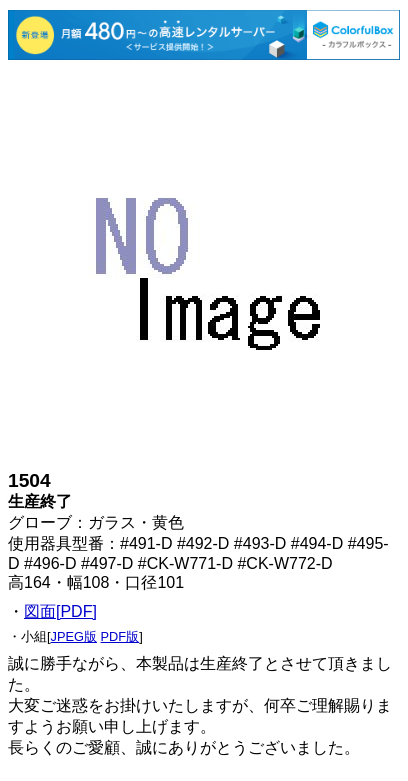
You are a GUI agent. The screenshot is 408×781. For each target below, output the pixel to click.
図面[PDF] (60, 611)
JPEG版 (74, 636)
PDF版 (120, 636)
